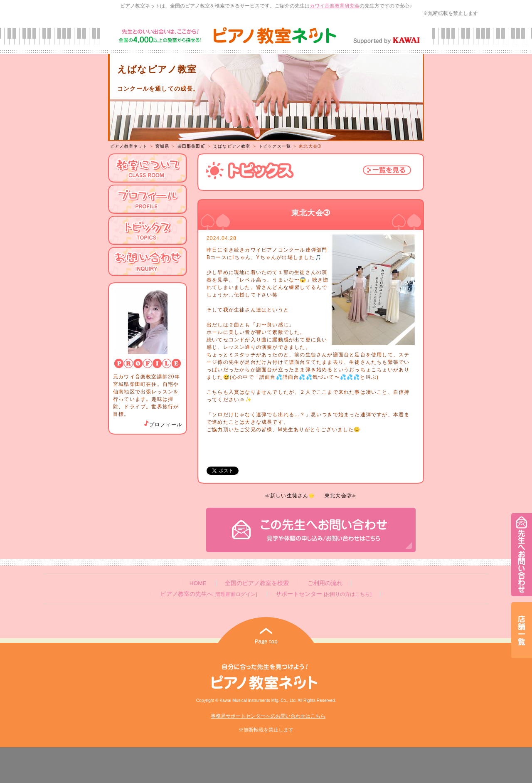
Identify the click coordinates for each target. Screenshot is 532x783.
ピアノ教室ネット (129, 146)
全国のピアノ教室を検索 (257, 583)
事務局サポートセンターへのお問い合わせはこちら (268, 716)
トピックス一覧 (275, 146)
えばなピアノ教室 (232, 146)
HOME (198, 583)
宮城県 (163, 146)
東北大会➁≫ (341, 496)
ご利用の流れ (325, 583)
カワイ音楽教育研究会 (335, 6)
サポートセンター (323, 594)
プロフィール (163, 425)
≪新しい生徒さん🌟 (290, 496)
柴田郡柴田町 (191, 146)
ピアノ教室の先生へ (209, 594)
